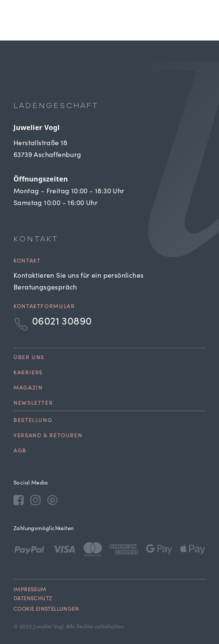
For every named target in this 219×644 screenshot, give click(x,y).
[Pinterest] (52, 500)
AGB (20, 451)
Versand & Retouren (48, 436)
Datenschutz (33, 599)
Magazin (28, 388)
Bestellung (33, 421)
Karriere (28, 373)
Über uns (29, 358)
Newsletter (33, 404)
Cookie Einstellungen (46, 610)
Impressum (30, 590)
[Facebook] (19, 500)
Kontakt (27, 261)
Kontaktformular (44, 307)
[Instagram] (35, 500)
